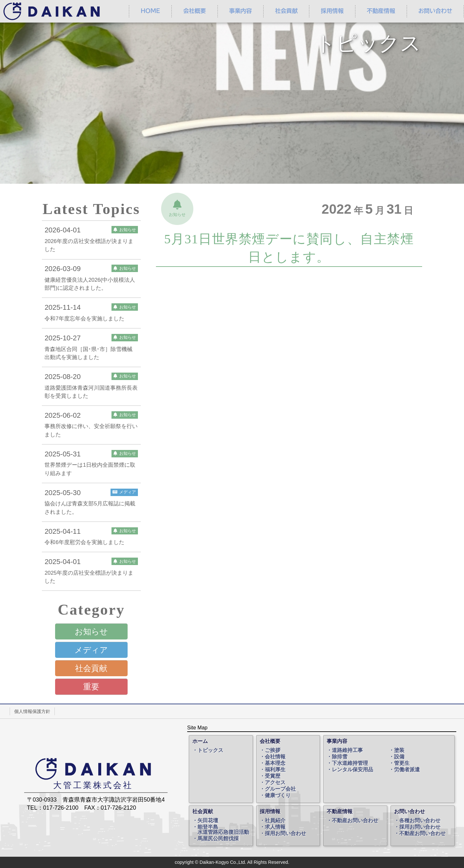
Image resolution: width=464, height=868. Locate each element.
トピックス (210, 750)
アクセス (275, 783)
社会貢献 (286, 11)
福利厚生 (275, 770)
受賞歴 (273, 776)
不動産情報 (381, 11)
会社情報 (275, 757)
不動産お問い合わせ (355, 821)
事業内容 (240, 11)
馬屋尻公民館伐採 (218, 839)
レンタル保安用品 (353, 770)
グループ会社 (280, 789)
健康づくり (278, 795)
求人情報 (275, 827)
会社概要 (195, 11)
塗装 (399, 750)
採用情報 (332, 11)
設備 (399, 757)
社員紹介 (275, 821)
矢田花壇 (208, 821)
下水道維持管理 (350, 763)
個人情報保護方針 (32, 711)
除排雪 (340, 757)
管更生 (402, 763)
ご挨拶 (273, 750)
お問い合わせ (410, 812)
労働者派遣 (407, 770)
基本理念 (275, 763)
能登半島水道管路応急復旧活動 (223, 830)
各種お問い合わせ (420, 821)
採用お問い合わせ (285, 834)
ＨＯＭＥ (150, 11)
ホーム (200, 741)
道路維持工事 (347, 750)
